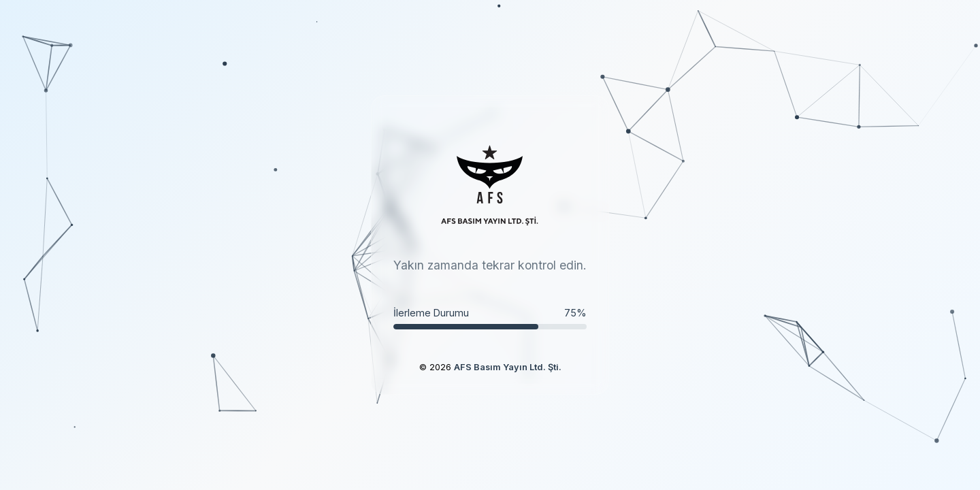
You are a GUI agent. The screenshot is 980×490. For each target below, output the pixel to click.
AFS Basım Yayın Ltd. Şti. (508, 367)
